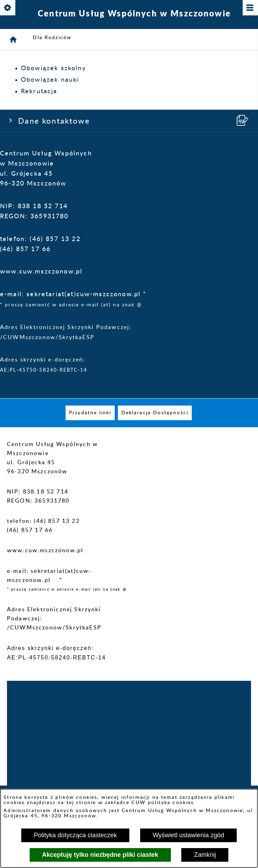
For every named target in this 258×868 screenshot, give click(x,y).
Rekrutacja (39, 92)
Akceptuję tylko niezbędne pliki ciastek (100, 855)
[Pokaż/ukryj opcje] (8, 8)
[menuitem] (90, 413)
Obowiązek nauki (50, 80)
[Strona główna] (14, 39)
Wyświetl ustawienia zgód (188, 835)
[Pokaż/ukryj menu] (250, 8)
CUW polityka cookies (163, 803)
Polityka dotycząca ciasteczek (75, 835)
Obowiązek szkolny (54, 68)
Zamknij (205, 855)
